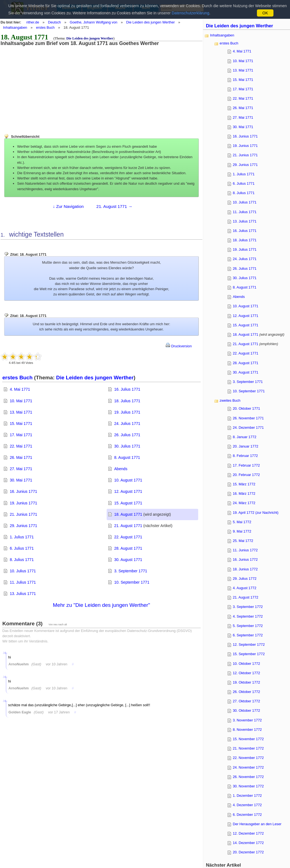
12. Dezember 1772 (248, 833)
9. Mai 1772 (242, 531)
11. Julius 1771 (23, 582)
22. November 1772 (248, 758)
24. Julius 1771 (127, 424)
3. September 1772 (248, 607)
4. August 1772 (244, 588)
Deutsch (54, 22)
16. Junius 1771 (23, 491)
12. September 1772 (249, 645)
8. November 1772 (247, 730)
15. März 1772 (244, 484)
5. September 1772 (248, 626)
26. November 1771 (248, 418)
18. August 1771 (128, 514)
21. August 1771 (128, 526)
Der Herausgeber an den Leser (257, 824)
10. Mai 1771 (21, 401)
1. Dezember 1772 (247, 796)
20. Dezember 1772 (248, 852)
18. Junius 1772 (245, 569)
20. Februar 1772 (246, 475)
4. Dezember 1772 (247, 805)
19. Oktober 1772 (246, 682)
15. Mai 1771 (21, 424)
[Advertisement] (45, 85)
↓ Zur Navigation (68, 206)
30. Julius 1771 (127, 446)
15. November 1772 (248, 739)
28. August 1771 (128, 548)
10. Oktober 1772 (246, 664)
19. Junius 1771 (23, 503)
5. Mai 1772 (242, 522)
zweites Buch (230, 400)
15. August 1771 (128, 503)
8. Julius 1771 (22, 560)
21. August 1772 (245, 597)
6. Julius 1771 (22, 548)
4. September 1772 (248, 616)
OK (265, 13)
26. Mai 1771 (21, 457)
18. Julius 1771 (127, 401)
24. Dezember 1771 (248, 428)
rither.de (33, 22)
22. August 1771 (128, 537)
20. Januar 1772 (245, 446)
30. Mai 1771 (21, 480)
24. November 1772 (248, 767)
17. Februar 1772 (246, 465)
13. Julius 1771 (23, 594)
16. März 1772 (244, 493)
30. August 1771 (128, 560)
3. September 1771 (131, 571)
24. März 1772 (244, 503)
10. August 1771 (128, 480)
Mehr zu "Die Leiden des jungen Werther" (101, 605)
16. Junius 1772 (245, 559)
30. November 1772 (248, 786)
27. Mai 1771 (21, 469)
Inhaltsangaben (15, 27)
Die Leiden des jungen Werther (151, 22)
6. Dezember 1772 (247, 815)
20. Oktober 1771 (246, 408)
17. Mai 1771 (21, 435)
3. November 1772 (247, 720)
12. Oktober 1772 (246, 673)
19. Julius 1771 (127, 412)
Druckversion (179, 346)
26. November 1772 (248, 777)
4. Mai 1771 (20, 389)
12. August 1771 (128, 491)
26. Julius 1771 (127, 435)
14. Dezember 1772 (248, 843)
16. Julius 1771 (127, 389)
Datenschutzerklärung (190, 13)
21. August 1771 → (115, 206)
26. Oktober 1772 (246, 692)
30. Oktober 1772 (246, 710)
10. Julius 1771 (23, 571)
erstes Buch (45, 27)
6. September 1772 (248, 635)
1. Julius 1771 (22, 537)
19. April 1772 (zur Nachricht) (256, 513)
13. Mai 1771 (21, 412)
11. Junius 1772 (245, 550)
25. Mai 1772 (243, 541)
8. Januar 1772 (244, 437)
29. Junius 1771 (23, 526)
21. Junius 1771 (23, 514)
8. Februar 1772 (245, 456)
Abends (121, 469)
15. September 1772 (249, 654)
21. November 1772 (248, 748)
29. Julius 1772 (245, 579)
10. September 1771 (132, 582)
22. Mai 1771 (21, 446)
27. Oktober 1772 (246, 701)
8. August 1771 (127, 457)
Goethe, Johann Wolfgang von (94, 22)
